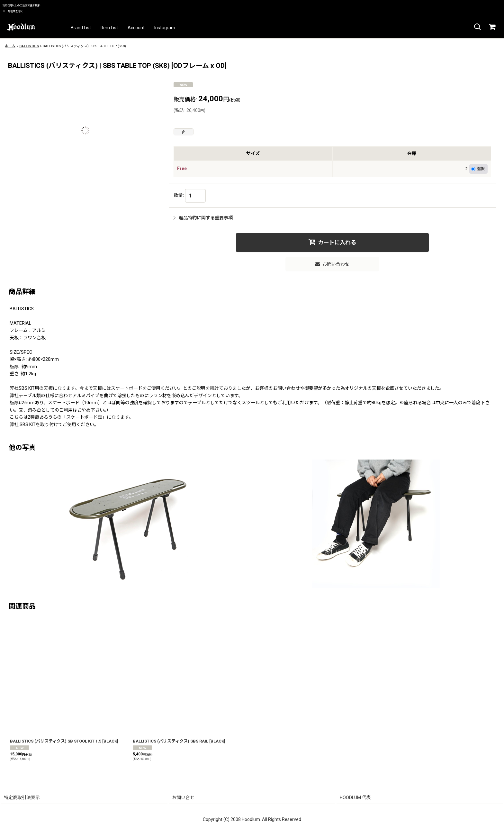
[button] (477, 27)
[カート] (492, 27)
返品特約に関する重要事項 (203, 218)
